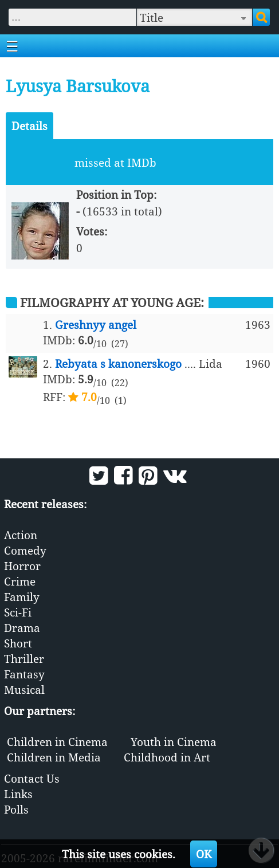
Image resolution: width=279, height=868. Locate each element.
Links (18, 794)
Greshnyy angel (96, 325)
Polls (16, 809)
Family (22, 597)
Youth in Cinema (174, 742)
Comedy (25, 550)
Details (30, 126)
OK (204, 854)
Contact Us (32, 778)
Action (21, 535)
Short (18, 643)
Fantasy (24, 674)
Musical (24, 690)
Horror (22, 566)
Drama (22, 628)
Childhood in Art (167, 757)
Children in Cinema (57, 742)
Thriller (24, 659)
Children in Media (54, 757)
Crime (20, 581)
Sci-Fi (18, 612)
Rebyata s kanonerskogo (118, 364)
